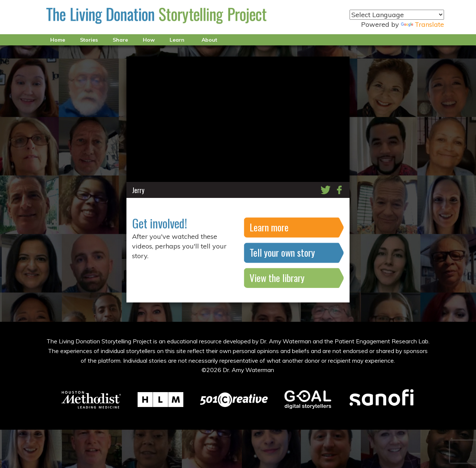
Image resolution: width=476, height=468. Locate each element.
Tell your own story (282, 252)
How (149, 40)
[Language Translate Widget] (397, 15)
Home (58, 40)
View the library (277, 278)
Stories (89, 40)
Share (120, 40)
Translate (422, 24)
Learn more (269, 227)
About (209, 40)
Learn (177, 40)
